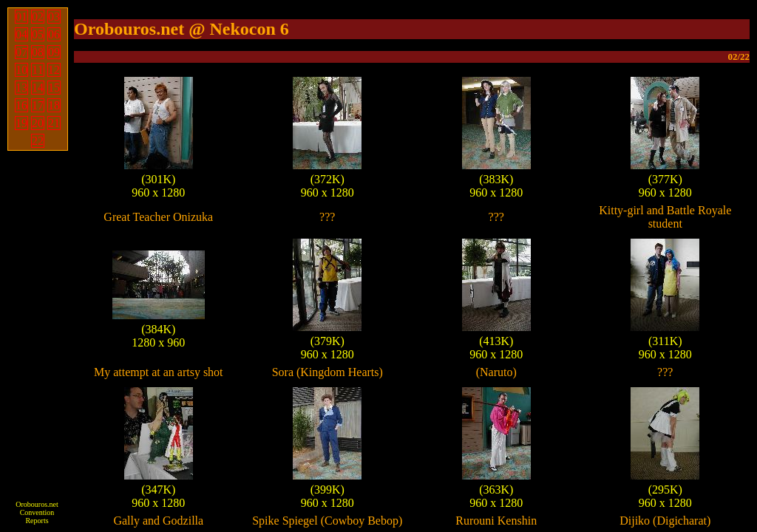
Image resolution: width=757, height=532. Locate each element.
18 (54, 105)
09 (54, 52)
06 (54, 34)
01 (21, 17)
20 (38, 123)
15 (54, 88)
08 (38, 52)
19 (21, 123)
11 (37, 70)
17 (38, 105)
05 (38, 34)
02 (38, 17)
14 (38, 88)
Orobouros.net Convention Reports (37, 512)
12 (54, 70)
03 (54, 17)
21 (54, 123)
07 (21, 52)
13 (21, 88)
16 (21, 105)
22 (38, 141)
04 (21, 34)
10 (21, 70)
